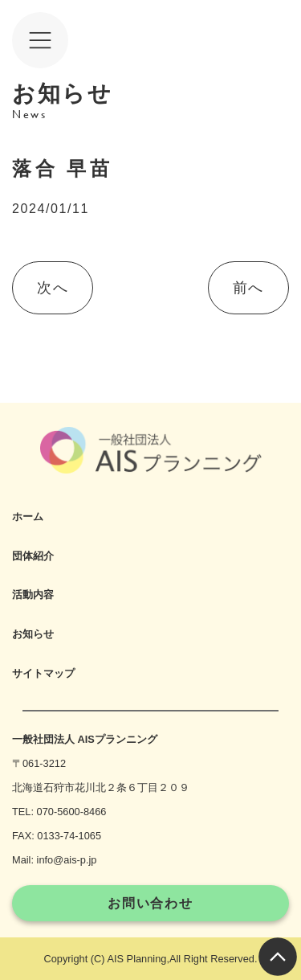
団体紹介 (33, 556)
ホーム (28, 517)
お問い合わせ (150, 903)
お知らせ (33, 634)
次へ (53, 288)
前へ (248, 288)
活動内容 (33, 595)
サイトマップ (43, 673)
